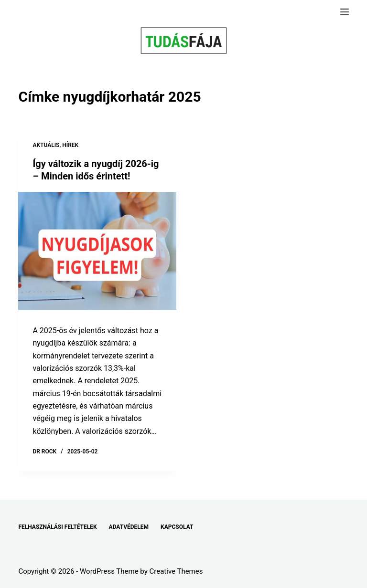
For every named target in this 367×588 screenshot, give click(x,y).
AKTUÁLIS (46, 145)
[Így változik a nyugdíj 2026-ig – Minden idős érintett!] (97, 251)
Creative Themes (176, 571)
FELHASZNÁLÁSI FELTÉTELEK (57, 527)
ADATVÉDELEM (129, 527)
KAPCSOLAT (177, 527)
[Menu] (345, 12)
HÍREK (70, 145)
